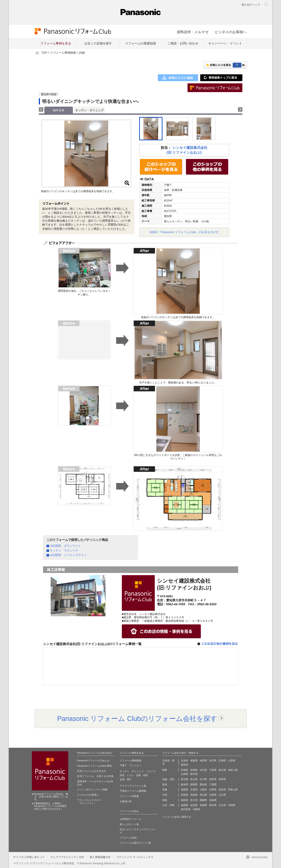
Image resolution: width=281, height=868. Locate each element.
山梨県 (185, 774)
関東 (165, 770)
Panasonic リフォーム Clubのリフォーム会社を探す (137, 718)
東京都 (222, 770)
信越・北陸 (168, 779)
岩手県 (213, 760)
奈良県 (222, 790)
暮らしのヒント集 (129, 824)
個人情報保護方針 (100, 857)
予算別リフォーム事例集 (133, 791)
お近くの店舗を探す (98, 43)
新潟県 (185, 779)
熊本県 (213, 805)
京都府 (194, 790)
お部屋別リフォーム (131, 819)
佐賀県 (194, 805)
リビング (151, 771)
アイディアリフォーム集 (133, 786)
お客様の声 (126, 801)
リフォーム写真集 (129, 796)
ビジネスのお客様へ (231, 32)
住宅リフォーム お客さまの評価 (95, 776)
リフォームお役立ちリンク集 (135, 843)
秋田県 (203, 760)
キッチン (124, 771)
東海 (165, 784)
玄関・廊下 (126, 779)
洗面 (139, 775)
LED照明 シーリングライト (68, 555)
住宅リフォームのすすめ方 (92, 771)
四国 (165, 800)
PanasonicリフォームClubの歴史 (95, 766)
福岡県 (185, 805)
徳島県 (185, 800)
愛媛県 (203, 800)
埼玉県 (203, 770)
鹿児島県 (186, 809)
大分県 (222, 805)
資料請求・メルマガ (193, 32)
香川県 (194, 800)
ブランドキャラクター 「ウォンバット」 (89, 802)
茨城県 (185, 770)
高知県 (213, 800)
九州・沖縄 (168, 805)
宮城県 (222, 760)
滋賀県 (185, 790)
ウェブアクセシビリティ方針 (67, 857)
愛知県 (203, 784)
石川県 (203, 779)
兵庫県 (213, 790)
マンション (135, 765)
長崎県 (203, 805)
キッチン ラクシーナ (64, 550)
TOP (44, 53)
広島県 (213, 795)
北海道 (185, 760)
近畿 (165, 790)
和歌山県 (233, 790)
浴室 (122, 775)
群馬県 (194, 770)
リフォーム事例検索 (63, 53)
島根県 (194, 795)
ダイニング (138, 771)
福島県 (185, 765)
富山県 (194, 779)
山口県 (222, 795)
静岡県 (194, 784)
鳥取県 (185, 795)
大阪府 (203, 790)
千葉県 (213, 770)
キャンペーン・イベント (225, 43)
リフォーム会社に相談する (177, 817)
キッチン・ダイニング (90, 110)
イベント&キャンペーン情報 (92, 790)
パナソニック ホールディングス (135, 857)
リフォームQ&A (128, 838)
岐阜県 (185, 784)
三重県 (213, 784)
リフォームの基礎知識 (140, 43)
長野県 (222, 779)
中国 (165, 795)
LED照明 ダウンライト (65, 546)
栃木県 (194, 774)
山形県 (232, 760)
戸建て (123, 765)
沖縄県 (196, 809)
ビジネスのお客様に (88, 795)
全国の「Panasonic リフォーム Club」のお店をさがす (184, 232)
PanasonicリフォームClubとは (93, 760)
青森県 (194, 760)
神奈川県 (233, 770)
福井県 (213, 779)
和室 (146, 775)
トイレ (130, 775)
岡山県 (203, 795)
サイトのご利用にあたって (29, 857)
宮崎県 (232, 805)
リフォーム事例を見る (56, 43)
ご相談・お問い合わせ (183, 43)
